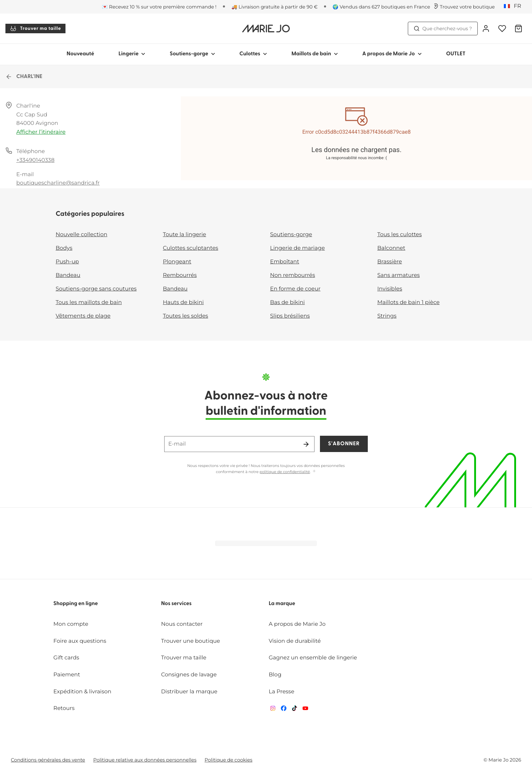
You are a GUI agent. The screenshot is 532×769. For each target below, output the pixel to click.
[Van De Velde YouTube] (305, 710)
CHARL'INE (24, 77)
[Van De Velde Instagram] (273, 710)
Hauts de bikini (183, 303)
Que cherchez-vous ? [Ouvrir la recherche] (443, 29)
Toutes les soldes (185, 316)
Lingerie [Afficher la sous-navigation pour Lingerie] (132, 54)
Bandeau (68, 275)
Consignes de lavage (189, 675)
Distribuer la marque (189, 692)
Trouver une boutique (191, 641)
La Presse (281, 692)
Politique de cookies (229, 760)
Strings (387, 316)
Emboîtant (285, 262)
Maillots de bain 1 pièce (408, 303)
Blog (275, 675)
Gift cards (66, 658)
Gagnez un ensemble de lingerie (313, 658)
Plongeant (177, 262)
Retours (64, 708)
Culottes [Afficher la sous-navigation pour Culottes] (253, 54)
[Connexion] (486, 29)
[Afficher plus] (314, 472)
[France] (515, 6)
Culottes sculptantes (191, 248)
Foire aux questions (80, 641)
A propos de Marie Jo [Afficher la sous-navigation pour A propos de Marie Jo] (392, 54)
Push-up (67, 262)
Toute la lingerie (184, 235)
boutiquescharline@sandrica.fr (58, 183)
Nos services (176, 604)
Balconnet (391, 248)
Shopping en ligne (75, 604)
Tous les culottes (400, 235)
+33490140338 (35, 160)
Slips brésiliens (290, 316)
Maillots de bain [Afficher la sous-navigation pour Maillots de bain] (315, 54)
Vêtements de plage (83, 316)
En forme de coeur (295, 289)
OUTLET (456, 54)
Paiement (67, 675)
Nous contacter (182, 624)
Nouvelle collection (81, 235)
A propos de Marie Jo (297, 624)
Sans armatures (398, 275)
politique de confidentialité (285, 472)
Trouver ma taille (35, 29)
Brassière (390, 262)
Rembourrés (180, 275)
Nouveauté (80, 54)
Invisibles (390, 289)
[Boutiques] (464, 7)
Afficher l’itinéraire (41, 132)
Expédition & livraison (82, 692)
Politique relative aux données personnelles (145, 760)
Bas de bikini (287, 303)
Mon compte (71, 624)
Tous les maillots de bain (89, 303)
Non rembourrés (293, 275)
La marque (282, 604)
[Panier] (518, 29)
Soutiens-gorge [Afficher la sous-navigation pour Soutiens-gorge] (192, 54)
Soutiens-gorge (291, 235)
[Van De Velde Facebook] (284, 710)
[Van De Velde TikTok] (294, 710)
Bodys (64, 248)
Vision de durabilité (295, 641)
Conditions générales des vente (48, 760)
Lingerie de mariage (297, 248)
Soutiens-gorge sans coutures (96, 289)
